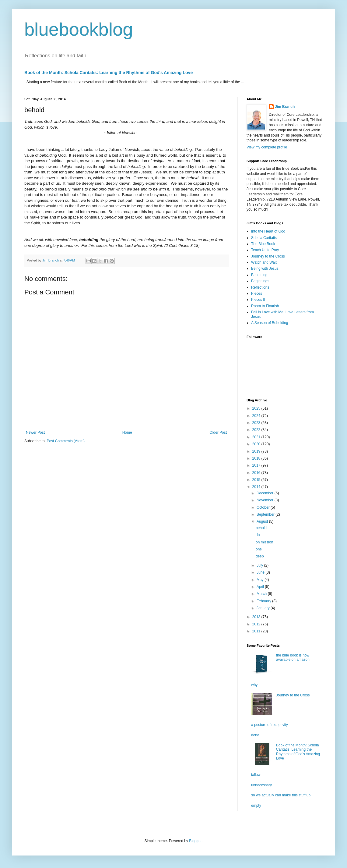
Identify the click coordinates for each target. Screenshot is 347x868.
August (263, 521)
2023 (257, 423)
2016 (257, 473)
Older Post (218, 432)
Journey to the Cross (268, 256)
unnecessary (261, 785)
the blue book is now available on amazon (293, 657)
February (264, 601)
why (254, 685)
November (266, 500)
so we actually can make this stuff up (281, 795)
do (258, 535)
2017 (257, 465)
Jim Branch (285, 107)
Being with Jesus (265, 269)
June (261, 572)
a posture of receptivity (270, 725)
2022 (257, 430)
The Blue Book (263, 244)
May (261, 580)
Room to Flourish (265, 306)
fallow (256, 775)
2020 (257, 444)
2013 (257, 617)
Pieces (257, 293)
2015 (257, 480)
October (264, 507)
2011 (257, 631)
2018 (257, 458)
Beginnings (260, 281)
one (259, 549)
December (266, 493)
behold (261, 528)
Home (127, 432)
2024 (257, 416)
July (260, 565)
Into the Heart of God (268, 231)
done (255, 735)
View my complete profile (267, 147)
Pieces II (258, 300)
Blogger (195, 841)
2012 (257, 624)
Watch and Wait (264, 262)
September (266, 514)
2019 (257, 451)
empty (256, 806)
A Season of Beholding (270, 323)
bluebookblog (79, 29)
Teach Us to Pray (265, 250)
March (262, 594)
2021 (257, 437)
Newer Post (35, 432)
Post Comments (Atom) (66, 441)
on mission (264, 542)
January (264, 608)
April (261, 587)
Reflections (260, 287)
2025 (257, 408)
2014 (257, 487)
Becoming (259, 275)
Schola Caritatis (264, 238)
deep (260, 556)
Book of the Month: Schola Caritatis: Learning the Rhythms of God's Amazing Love (109, 73)
